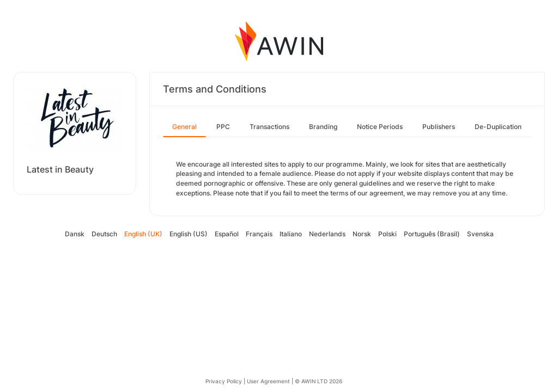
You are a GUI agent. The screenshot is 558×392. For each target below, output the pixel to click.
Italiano (291, 234)
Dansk (75, 234)
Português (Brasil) (432, 234)
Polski (387, 234)
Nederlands (327, 234)
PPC (223, 127)
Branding (323, 127)
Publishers (439, 127)
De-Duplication (498, 127)
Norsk (362, 234)
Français (259, 234)
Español (227, 234)
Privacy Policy (224, 381)
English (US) (189, 234)
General (184, 127)
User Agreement (268, 381)
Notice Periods (380, 127)
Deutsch (104, 234)
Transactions (269, 127)
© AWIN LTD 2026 (319, 381)
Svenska (480, 234)
